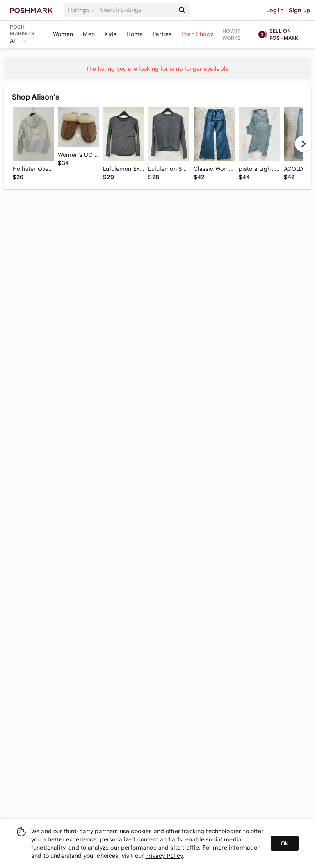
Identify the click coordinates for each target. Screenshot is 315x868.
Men (89, 34)
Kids (111, 34)
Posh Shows (198, 34)
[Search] (137, 10)
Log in (275, 10)
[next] (303, 144)
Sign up (299, 10)
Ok (284, 843)
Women (63, 34)
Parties (162, 34)
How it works (232, 34)
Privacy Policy (164, 856)
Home (135, 34)
